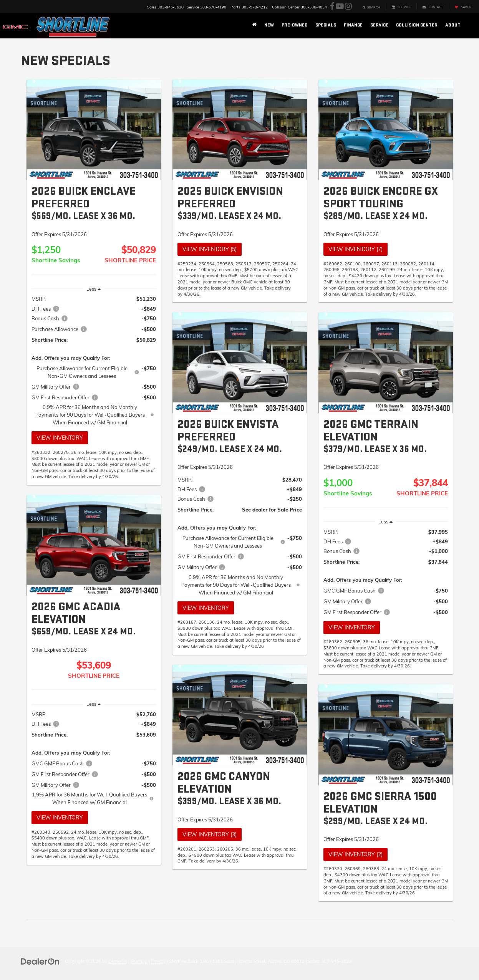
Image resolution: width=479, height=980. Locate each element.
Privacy (158, 961)
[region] (94, 361)
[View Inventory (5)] (240, 130)
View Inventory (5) (210, 249)
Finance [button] (353, 25)
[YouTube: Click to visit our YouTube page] (340, 7)
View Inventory (60, 438)
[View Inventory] (94, 130)
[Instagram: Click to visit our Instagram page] (348, 7)
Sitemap (139, 961)
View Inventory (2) (356, 854)
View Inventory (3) (210, 834)
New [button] (269, 25)
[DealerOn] (40, 961)
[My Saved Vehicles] (463, 6)
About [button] (453, 25)
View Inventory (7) (356, 249)
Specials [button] (326, 25)
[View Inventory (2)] (386, 735)
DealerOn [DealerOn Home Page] (118, 961)
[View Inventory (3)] (240, 715)
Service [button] (379, 25)
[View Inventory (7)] (386, 130)
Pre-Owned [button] (295, 25)
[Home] (254, 25)
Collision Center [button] (417, 25)
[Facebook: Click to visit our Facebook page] (332, 7)
